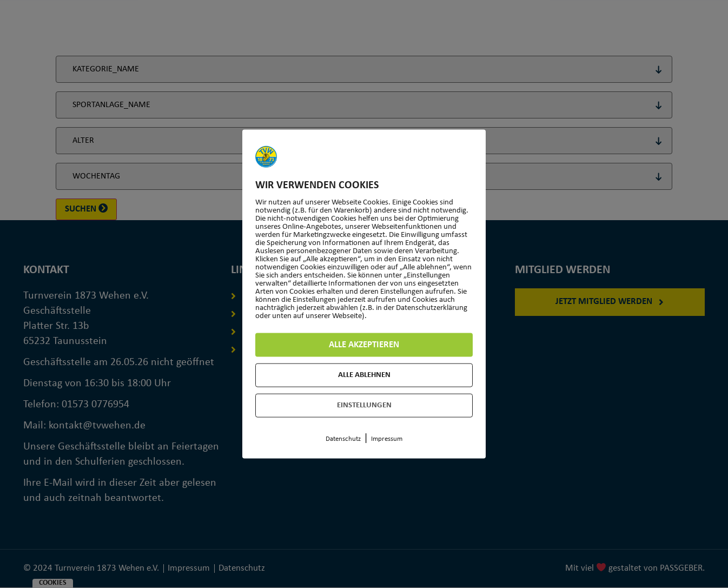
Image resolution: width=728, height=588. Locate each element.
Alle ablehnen (364, 375)
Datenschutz (343, 439)
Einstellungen (364, 405)
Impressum (387, 439)
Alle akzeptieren (364, 345)
